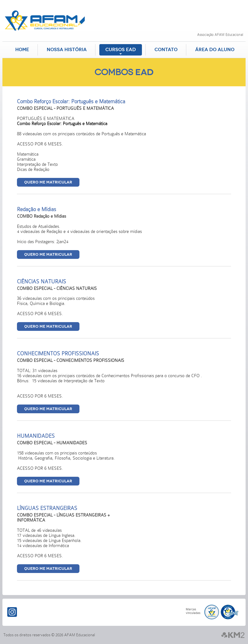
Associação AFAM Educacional (220, 35)
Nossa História (67, 50)
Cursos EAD (121, 50)
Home (22, 50)
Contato (166, 50)
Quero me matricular (48, 182)
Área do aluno (215, 50)
